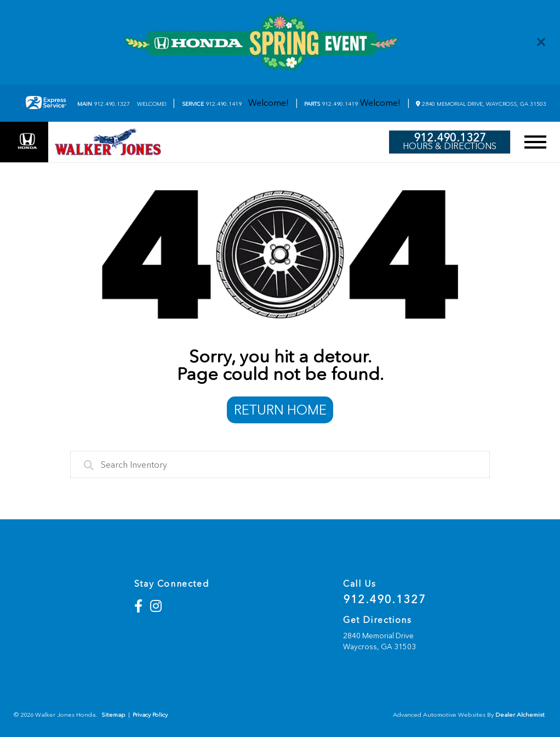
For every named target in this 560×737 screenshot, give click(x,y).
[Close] (541, 42)
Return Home (280, 410)
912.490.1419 (212, 104)
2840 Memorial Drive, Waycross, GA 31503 (481, 104)
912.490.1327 (104, 104)
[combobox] (280, 464)
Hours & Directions (450, 146)
